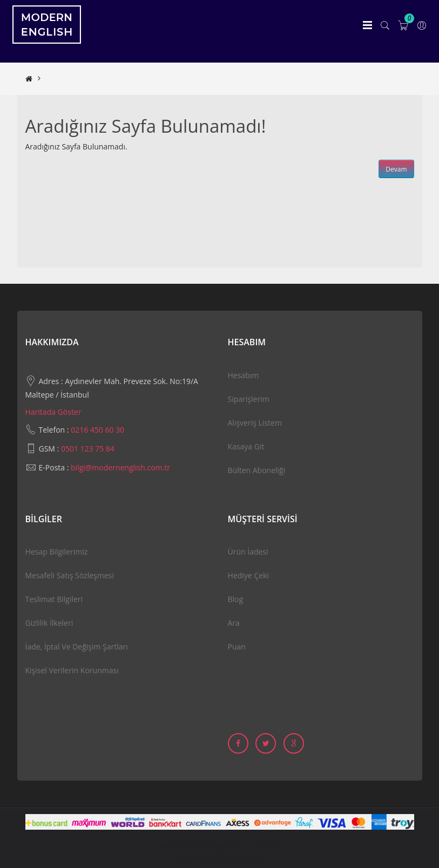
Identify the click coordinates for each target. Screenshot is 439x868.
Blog (236, 599)
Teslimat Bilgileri (54, 599)
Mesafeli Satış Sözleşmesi (70, 575)
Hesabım (244, 375)
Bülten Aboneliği (257, 470)
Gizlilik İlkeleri (49, 623)
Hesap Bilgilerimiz (57, 552)
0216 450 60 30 (97, 430)
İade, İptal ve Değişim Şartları (77, 647)
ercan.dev (245, 857)
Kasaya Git (246, 446)
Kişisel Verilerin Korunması (72, 670)
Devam (396, 169)
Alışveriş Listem (255, 423)
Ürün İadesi (248, 552)
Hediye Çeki (248, 575)
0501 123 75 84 (88, 449)
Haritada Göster (53, 412)
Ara (234, 623)
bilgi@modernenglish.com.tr (120, 467)
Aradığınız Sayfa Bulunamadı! (96, 78)
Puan (237, 647)
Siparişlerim (249, 399)
